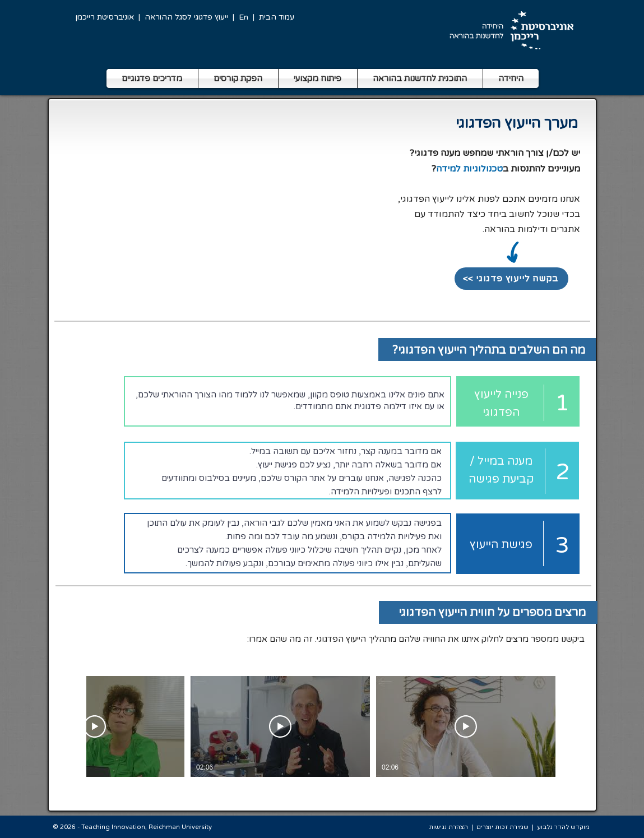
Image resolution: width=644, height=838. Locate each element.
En (244, 17)
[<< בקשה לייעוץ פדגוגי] (511, 279)
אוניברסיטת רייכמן (105, 17)
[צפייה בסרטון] (466, 726)
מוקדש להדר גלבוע (563, 827)
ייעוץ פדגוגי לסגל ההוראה (186, 17)
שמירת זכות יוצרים (502, 827)
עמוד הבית (277, 17)
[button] (152, 78)
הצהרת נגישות (448, 827)
